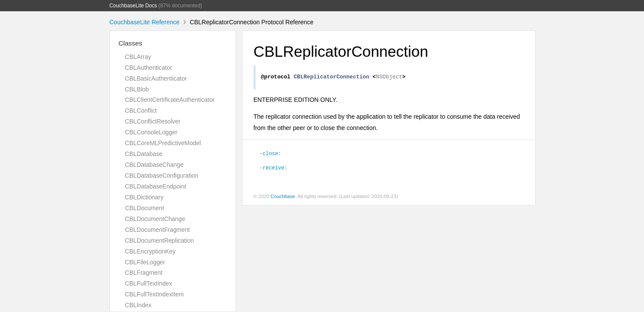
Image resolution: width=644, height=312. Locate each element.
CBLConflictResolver (153, 121)
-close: (270, 154)
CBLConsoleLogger (151, 132)
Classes (130, 43)
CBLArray (138, 57)
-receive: (273, 169)
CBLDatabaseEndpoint (156, 186)
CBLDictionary (144, 197)
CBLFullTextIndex (149, 283)
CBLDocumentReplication (159, 240)
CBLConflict (141, 110)
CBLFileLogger (145, 262)
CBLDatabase (144, 154)
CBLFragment (144, 273)
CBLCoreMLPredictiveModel (163, 143)
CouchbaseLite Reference (145, 22)
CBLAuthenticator (149, 68)
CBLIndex (138, 305)
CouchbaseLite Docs (133, 6)
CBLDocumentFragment (157, 230)
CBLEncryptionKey (150, 251)
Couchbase (283, 198)
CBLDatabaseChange (154, 165)
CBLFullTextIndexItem (154, 294)
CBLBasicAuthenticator (156, 78)
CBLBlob (137, 89)
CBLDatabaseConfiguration (162, 175)
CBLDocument (145, 208)
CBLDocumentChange (155, 219)
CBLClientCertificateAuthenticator (170, 100)
